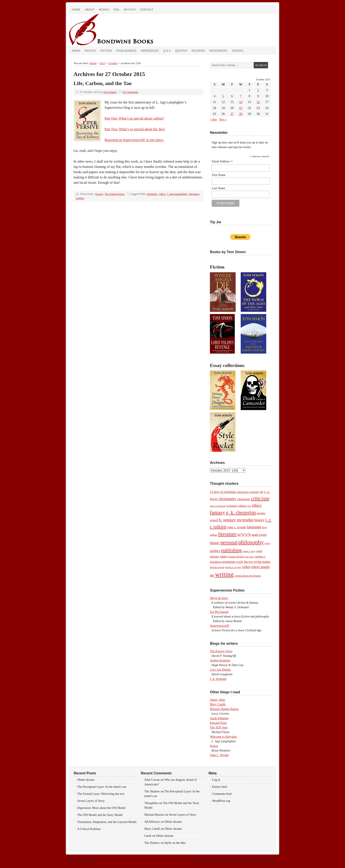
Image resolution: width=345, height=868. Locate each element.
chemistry (152, 194)
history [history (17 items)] (259, 520)
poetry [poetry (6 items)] (267, 543)
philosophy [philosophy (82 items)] (251, 542)
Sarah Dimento (219, 718)
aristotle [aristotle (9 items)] (254, 492)
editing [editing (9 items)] (242, 506)
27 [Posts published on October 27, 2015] (232, 114)
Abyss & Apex (219, 598)
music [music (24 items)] (215, 543)
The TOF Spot (219, 727)
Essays (90, 51)
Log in (216, 780)
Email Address (222, 162)
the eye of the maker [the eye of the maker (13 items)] (257, 562)
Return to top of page (81, 861)
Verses (238, 51)
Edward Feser (218, 723)
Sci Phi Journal (219, 612)
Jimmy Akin (217, 700)
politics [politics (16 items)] (215, 551)
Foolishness (126, 51)
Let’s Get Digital (220, 670)
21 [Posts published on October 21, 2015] (241, 108)
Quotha (181, 51)
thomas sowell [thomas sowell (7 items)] (217, 567)
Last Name (218, 188)
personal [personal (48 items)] (229, 542)
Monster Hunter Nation (224, 709)
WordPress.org (221, 801)
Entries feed (219, 787)
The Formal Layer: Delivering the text (101, 794)
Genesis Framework (239, 861)
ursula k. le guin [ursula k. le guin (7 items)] (233, 567)
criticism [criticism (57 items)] (260, 498)
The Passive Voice (221, 651)
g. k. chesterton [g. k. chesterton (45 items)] (241, 513)
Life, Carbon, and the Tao (103, 83)
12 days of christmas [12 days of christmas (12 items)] (223, 492)
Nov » (223, 119)
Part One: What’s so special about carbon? (134, 118)
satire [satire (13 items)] (224, 556)
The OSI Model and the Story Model (100, 815)
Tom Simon (110, 92)
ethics (162, 194)
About (90, 10)
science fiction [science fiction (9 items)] (236, 557)
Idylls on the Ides (175, 843)
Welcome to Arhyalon (223, 737)
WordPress (260, 861)
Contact (147, 10)
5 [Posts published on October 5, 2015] (223, 96)
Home (76, 10)
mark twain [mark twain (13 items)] (259, 535)
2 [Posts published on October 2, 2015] (258, 90)
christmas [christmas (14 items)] (244, 499)
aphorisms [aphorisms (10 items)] (243, 492)
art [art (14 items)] (261, 492)
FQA (117, 10)
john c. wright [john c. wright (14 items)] (237, 527)
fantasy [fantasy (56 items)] (217, 512)
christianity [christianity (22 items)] (227, 499)
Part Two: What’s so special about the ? (135, 129)
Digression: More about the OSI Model (101, 808)
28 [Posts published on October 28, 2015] (241, 114)
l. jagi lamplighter (177, 194)
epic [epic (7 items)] (249, 506)
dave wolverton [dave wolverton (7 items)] (218, 506)
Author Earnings (220, 660)
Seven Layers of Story (91, 801)
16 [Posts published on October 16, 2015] (258, 102)
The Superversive (115, 194)
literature (194, 194)
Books (104, 10)
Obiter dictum (86, 780)
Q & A (167, 51)
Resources (218, 51)
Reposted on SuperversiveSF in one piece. (134, 140)
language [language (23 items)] (254, 527)
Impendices (150, 51)
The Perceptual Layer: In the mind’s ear (102, 787)
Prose (218, 861)
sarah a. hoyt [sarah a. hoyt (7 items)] (249, 551)
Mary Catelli (218, 704)
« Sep (213, 119)
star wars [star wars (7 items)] (249, 557)
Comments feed (222, 794)
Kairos (214, 746)
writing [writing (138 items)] (224, 574)
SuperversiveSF (220, 626)
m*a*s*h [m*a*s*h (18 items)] (244, 535)
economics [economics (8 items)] (232, 506)
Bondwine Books (119, 30)
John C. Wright (219, 755)
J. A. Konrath (218, 679)
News (76, 51)
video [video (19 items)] (246, 567)
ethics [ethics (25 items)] (257, 505)
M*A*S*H (130, 10)
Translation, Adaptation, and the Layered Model (107, 822)
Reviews (198, 51)
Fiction (106, 51)
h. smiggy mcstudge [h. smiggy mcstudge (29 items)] (236, 520)
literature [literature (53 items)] (227, 534)
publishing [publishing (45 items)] (231, 550)
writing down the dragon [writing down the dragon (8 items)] (247, 576)
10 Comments (130, 92)
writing (80, 198)
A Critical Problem (89, 829)
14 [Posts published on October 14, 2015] (241, 102)
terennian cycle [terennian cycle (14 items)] (233, 562)
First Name (219, 175)
